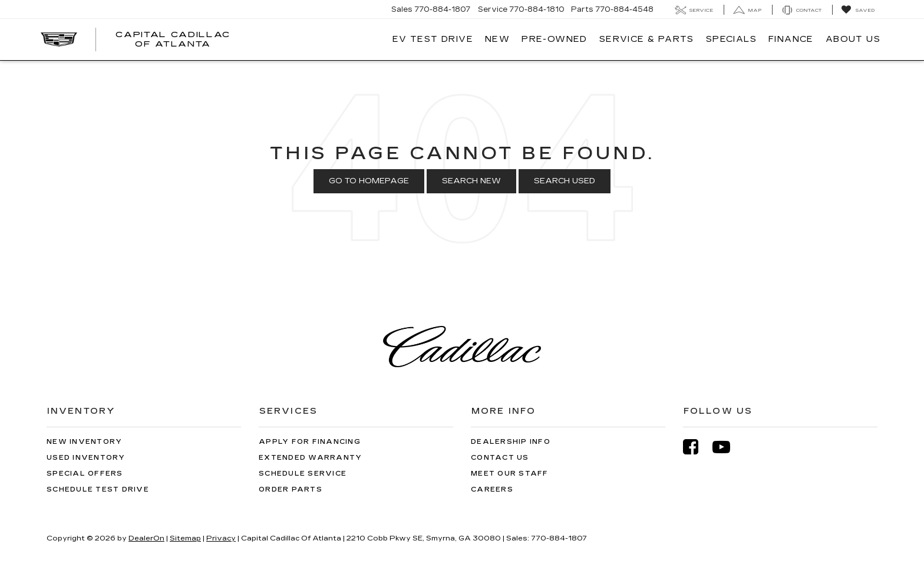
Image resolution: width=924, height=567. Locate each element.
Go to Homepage (369, 181)
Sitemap (185, 538)
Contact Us (500, 458)
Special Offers (85, 474)
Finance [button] (791, 39)
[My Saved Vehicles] (858, 10)
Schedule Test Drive (98, 489)
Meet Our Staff (510, 474)
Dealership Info (511, 442)
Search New (471, 181)
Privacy (221, 538)
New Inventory (84, 442)
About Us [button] (853, 39)
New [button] (497, 39)
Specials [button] (731, 39)
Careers (492, 489)
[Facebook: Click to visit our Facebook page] (697, 447)
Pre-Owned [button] (555, 39)
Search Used (565, 181)
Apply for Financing (310, 442)
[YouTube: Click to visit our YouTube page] (727, 447)
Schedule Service (303, 474)
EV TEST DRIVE (433, 39)
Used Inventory (86, 458)
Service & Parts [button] (647, 39)
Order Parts (291, 489)
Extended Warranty (310, 458)
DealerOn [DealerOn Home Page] (146, 538)
